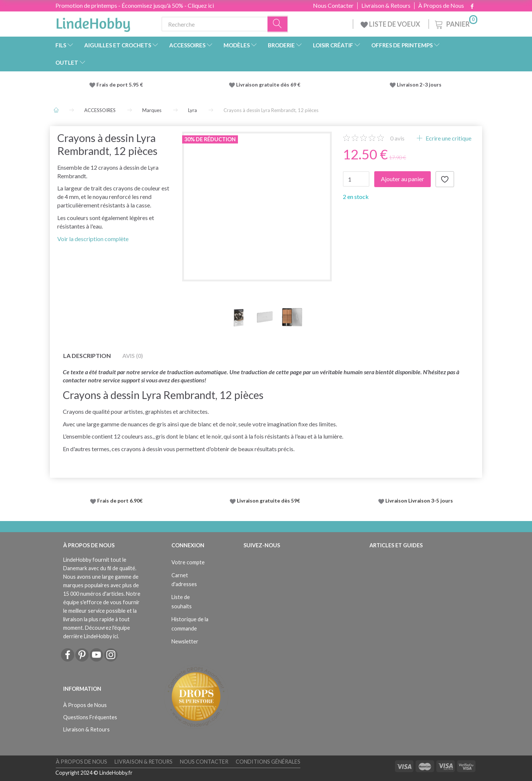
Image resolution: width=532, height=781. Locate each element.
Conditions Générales (268, 762)
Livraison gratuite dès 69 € (269, 85)
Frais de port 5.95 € (120, 85)
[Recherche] (278, 24)
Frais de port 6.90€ (120, 501)
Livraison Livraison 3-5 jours (419, 501)
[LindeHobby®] (93, 23)
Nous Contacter (333, 6)
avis (397, 138)
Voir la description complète (93, 239)
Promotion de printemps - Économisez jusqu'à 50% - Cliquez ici (135, 5)
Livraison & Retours (386, 6)
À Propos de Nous (441, 6)
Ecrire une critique (448, 138)
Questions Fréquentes (90, 717)
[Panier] (455, 23)
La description (87, 356)
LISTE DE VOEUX (391, 24)
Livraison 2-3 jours (419, 85)
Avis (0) (133, 356)
